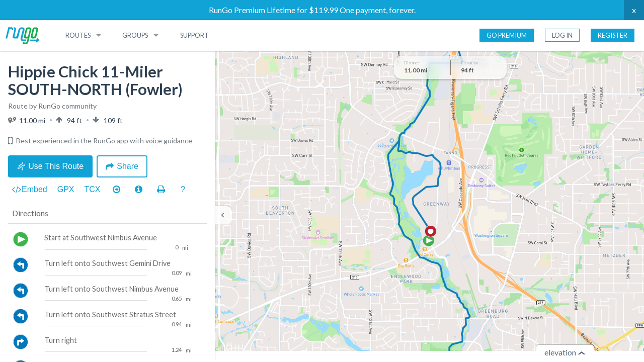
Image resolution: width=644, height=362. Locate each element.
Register (613, 35)
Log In (562, 35)
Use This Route (50, 166)
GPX (66, 189)
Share (122, 166)
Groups (135, 35)
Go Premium (507, 35)
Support (194, 35)
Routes (78, 35)
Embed (30, 190)
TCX (93, 189)
